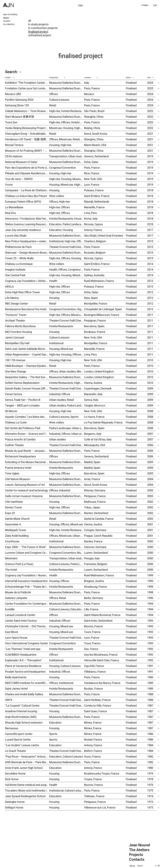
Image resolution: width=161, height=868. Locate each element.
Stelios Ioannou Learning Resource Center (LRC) (27, 224)
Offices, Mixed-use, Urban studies (67, 536)
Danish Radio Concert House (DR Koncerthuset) (27, 388)
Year (150, 77)
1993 (150, 621)
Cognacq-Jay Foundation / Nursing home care (27, 575)
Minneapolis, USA (95, 445)
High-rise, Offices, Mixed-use (66, 315)
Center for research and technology (26, 490)
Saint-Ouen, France (95, 711)
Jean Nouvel (140, 845)
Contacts (137, 859)
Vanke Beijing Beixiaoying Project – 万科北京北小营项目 (27, 128)
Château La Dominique (19, 264)
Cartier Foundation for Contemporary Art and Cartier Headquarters (27, 604)
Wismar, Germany (95, 490)
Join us (132, 866)
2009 (150, 388)
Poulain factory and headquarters (25, 672)
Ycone (9, 185)
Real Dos (10, 213)
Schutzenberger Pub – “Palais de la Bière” (27, 587)
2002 (150, 502)
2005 (150, 462)
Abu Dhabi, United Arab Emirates (104, 235)
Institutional (56, 343)
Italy (87, 83)
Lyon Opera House (16, 638)
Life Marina (12, 298)
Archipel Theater (15, 320)
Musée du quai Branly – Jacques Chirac (27, 451)
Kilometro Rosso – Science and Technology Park (27, 434)
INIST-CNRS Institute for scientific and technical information (27, 683)
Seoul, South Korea (96, 134)
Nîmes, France (93, 722)
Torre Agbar (12, 473)
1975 (150, 790)
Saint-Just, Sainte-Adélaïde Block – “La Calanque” (27, 349)
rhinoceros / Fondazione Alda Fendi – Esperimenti (27, 219)
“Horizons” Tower (16, 315)
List (155, 5)
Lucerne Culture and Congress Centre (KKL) (27, 553)
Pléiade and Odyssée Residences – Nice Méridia (27, 173)
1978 (150, 779)
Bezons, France (93, 626)
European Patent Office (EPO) (23, 202)
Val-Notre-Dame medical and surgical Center (27, 785)
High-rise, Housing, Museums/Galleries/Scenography (67, 179)
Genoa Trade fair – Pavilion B (23, 400)
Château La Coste (16, 422)
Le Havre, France (94, 417)
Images (145, 5)
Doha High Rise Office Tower (22, 292)
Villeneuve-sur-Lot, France (100, 807)
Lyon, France (92, 185)
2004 (150, 479)
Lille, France (91, 609)
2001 (150, 524)
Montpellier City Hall (17, 343)
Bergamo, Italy (93, 434)
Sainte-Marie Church (17, 519)
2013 (150, 281)
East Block (12, 632)
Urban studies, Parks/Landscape (67, 405)
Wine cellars (57, 196)
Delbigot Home (14, 807)
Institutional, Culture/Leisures (67, 790)
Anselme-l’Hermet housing (21, 711)
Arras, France (92, 479)
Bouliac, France (93, 688)
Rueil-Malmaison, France (99, 281)
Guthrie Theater (14, 445)
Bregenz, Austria (94, 581)
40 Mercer (11, 411)
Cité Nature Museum (18, 479)
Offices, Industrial (60, 490)
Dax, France (91, 649)
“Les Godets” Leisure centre (22, 745)
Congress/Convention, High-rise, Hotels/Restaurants (67, 309)
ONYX (9, 700)
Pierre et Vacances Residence (23, 666)
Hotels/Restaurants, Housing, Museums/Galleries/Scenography (67, 219)
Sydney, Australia (94, 275)
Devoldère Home (15, 773)
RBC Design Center (16, 303)
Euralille (10, 609)
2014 (150, 264)
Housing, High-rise (60, 145)
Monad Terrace (14, 145)
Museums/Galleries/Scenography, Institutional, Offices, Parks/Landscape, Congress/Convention (67, 451)
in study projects (38, 24)
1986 (150, 734)
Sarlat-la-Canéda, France (99, 519)
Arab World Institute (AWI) (21, 717)
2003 (150, 490)
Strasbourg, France (95, 587)
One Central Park (15, 275)
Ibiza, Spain (91, 298)
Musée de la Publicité (18, 592)
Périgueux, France (95, 496)
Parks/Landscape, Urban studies (67, 428)
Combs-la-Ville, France (98, 705)
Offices (54, 94)
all (30, 21)
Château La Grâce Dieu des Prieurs (26, 196)
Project (10, 77)
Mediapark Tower (16, 530)
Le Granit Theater (16, 751)
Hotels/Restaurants (61, 326)
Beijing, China (92, 128)
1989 (150, 677)
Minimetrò (11, 558)
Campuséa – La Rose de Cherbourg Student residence (27, 190)
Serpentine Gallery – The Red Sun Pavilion (27, 377)
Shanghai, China (94, 117)
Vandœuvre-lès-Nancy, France (102, 683)
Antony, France (93, 230)
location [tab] (7, 21)
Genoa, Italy (91, 400)
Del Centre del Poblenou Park (23, 428)
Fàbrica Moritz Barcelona (20, 326)
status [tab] (6, 18)
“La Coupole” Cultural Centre (22, 705)
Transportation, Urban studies (67, 156)
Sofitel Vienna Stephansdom (22, 383)
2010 (150, 360)
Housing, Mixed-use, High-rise (67, 185)
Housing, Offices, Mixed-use (66, 524)
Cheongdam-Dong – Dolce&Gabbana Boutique (27, 134)
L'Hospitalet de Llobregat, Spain (103, 309)
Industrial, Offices (60, 394)
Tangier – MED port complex (22, 405)
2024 (150, 94)
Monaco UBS (13, 94)
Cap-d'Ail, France (94, 666)
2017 (150, 230)
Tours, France (92, 632)
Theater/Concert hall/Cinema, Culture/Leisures (67, 705)
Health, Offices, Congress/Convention (67, 269)
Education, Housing (61, 230)
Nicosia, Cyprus (93, 224)
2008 (150, 411)
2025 (150, 83)
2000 (150, 541)
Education (55, 722)
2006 (150, 445)
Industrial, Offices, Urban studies (67, 434)
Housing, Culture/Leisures (65, 666)
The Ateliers (139, 850)
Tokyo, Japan (92, 507)
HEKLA (9, 286)
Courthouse (12, 541)
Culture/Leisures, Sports (64, 417)
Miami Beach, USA (95, 145)
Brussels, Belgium (95, 252)
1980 (150, 768)
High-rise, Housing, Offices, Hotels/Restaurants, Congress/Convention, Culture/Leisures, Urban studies (67, 354)
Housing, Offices (59, 581)
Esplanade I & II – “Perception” (23, 660)
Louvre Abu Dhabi (16, 235)
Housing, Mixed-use (61, 349)
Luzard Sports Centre (18, 739)
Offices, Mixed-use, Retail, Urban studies (67, 139)
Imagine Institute (15, 269)
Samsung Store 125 (17, 105)
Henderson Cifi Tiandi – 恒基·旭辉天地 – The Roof (27, 139)
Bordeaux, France (95, 332)
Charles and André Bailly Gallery (24, 694)
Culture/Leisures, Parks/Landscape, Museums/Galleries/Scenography (67, 564)
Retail (53, 105)
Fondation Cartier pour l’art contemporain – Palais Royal (27, 88)
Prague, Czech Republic (98, 536)
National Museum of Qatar (21, 162)
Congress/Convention (63, 168)
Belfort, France (93, 751)
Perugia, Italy (92, 558)
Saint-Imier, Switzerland (98, 621)
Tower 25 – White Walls (19, 258)
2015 (150, 241)
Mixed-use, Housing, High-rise (67, 128)
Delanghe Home (15, 802)
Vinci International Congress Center (26, 643)
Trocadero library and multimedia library (27, 790)
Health (53, 281)
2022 (150, 111)
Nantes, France (93, 541)
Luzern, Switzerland (96, 553)
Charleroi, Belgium (95, 241)
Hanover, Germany (95, 547)
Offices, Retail (58, 598)
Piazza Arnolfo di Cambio (20, 439)
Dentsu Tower (13, 507)
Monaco (89, 94)
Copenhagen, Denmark (98, 388)
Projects (136, 855)
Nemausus (12, 728)
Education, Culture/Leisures (66, 756)
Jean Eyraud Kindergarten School (25, 796)
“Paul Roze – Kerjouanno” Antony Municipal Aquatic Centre (27, 756)
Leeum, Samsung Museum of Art (25, 485)
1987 (150, 705)
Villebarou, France (95, 672)
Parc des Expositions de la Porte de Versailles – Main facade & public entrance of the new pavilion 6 (27, 168)
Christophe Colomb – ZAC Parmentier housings (27, 626)
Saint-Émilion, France (97, 196)
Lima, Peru (90, 213)
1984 (150, 745)
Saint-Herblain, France (97, 700)
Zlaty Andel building (17, 536)
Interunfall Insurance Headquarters (26, 581)
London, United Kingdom (99, 371)
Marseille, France (94, 207)
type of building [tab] (10, 14)
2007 (150, 434)
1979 (150, 773)
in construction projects (43, 28)
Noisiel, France (93, 739)
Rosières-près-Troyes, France (102, 773)
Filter (80, 5)
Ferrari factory (14, 394)
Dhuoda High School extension (24, 722)
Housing (54, 190)
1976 (150, 785)
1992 (150, 649)
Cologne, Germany (95, 530)
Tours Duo (11, 122)
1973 (150, 802)
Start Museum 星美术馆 (19, 117)
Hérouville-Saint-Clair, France (101, 660)
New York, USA (93, 179)
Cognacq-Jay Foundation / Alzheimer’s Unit (27, 281)
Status (130, 77)
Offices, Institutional (61, 683)
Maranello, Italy (93, 394)
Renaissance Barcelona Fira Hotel (26, 309)
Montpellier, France (96, 303)
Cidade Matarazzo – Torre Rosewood (27, 111)
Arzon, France (92, 756)
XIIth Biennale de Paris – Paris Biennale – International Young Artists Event (27, 762)
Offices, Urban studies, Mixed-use (67, 371)
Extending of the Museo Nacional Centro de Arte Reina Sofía (27, 462)
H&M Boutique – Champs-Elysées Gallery (27, 366)
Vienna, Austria (93, 383)
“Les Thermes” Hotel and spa (23, 649)
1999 (150, 575)
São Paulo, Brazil (94, 111)
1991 (150, 666)
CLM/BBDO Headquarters (21, 655)
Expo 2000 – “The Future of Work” (26, 547)
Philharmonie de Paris (18, 247)
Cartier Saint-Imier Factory (21, 621)
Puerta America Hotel (18, 468)
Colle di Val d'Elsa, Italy (98, 439)
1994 (150, 604)
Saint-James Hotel (16, 688)
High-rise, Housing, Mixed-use (67, 275)
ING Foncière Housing (18, 332)
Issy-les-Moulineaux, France (101, 655)
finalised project (38, 32)
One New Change (16, 371)
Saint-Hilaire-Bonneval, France (102, 615)
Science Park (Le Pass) (19, 564)
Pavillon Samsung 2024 (19, 100)
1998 (150, 592)
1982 (150, 756)
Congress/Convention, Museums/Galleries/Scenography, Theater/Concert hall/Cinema (67, 553)
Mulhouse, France (95, 502)
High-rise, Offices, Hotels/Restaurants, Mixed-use (67, 122)
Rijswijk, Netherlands (97, 202)
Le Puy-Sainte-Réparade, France (103, 422)
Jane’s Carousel (15, 337)
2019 (150, 156)
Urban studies (57, 439)
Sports (53, 734)
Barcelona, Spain (94, 326)
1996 (150, 598)
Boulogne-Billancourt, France (102, 315)
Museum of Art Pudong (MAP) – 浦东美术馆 (27, 151)
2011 (150, 315)
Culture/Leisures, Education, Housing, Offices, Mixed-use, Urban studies (67, 609)
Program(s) (57, 77)
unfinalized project (40, 35)
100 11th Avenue (15, 360)
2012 (150, 292)
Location (91, 77)
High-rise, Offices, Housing (65, 258)
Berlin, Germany (94, 598)
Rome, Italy (91, 219)
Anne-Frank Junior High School (24, 768)
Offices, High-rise (59, 202)
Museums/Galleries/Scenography (67, 83)
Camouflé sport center (19, 734)
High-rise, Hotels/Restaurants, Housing (67, 111)
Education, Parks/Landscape (67, 224)
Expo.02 (10, 513)
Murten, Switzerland (96, 513)
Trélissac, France (94, 796)
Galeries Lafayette (16, 598)
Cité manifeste (14, 502)
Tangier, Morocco (95, 405)
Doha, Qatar (91, 162)
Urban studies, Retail (62, 400)
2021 (150, 134)
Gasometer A (13, 524)
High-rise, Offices (59, 207)
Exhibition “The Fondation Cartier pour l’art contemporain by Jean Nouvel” (27, 83)
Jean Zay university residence (23, 230)
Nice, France (92, 173)
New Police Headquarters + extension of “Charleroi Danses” (27, 241)
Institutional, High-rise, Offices (67, 241)
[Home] (8, 4)
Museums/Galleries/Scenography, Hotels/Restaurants (67, 462)
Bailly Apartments (16, 677)
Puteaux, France (94, 190)
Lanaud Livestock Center (20, 615)
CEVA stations (14, 156)
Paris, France (92, 88)
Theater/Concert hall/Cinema (67, 247)
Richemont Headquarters (20, 456)
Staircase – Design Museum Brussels (27, 252)
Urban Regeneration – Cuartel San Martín (27, 354)
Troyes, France (93, 779)
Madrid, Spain (92, 462)
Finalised (131, 83)
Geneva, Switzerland (96, 156)
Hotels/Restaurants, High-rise (67, 383)
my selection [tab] (9, 24)
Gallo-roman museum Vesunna (24, 496)
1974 (150, 796)
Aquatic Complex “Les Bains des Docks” (27, 417)
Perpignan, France (95, 320)
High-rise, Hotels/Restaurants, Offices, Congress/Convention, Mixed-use (67, 530)
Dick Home (12, 779)
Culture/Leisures (59, 100)
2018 (150, 190)
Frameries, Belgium (96, 564)
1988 (150, 694)
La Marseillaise (14, 207)
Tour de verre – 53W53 (19, 179)
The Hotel (11, 570)
